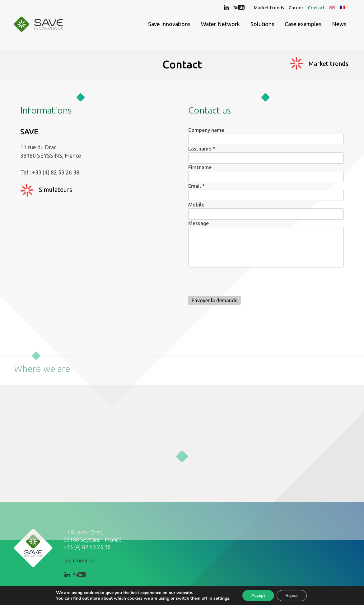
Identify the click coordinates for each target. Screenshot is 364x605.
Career (296, 8)
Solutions (262, 25)
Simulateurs (56, 193)
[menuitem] (332, 8)
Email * (196, 189)
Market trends (269, 8)
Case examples (303, 25)
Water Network (220, 25)
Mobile (196, 208)
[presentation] (236, 286)
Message (198, 226)
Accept (258, 595)
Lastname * (202, 152)
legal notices (79, 560)
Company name (206, 133)
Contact (316, 8)
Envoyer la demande (215, 304)
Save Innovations (169, 25)
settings (220, 598)
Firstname (200, 170)
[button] (182, 475)
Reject (292, 595)
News (339, 25)
